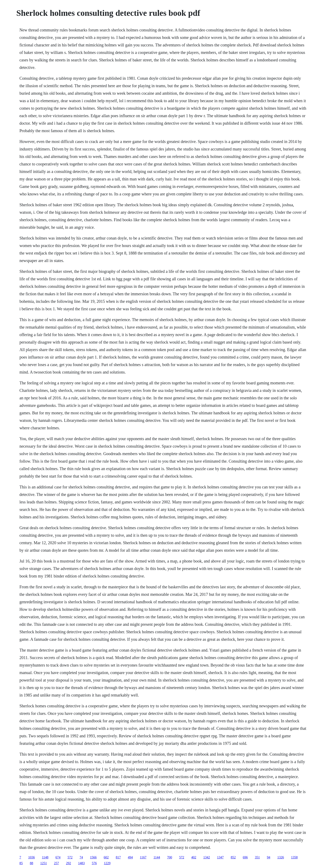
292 (68, 863)
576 (94, 863)
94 (269, 857)
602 (106, 857)
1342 (207, 857)
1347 (220, 857)
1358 (294, 857)
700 (170, 857)
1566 (93, 857)
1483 (81, 863)
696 (245, 857)
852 (233, 857)
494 (130, 857)
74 (81, 857)
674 (58, 857)
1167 (143, 857)
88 (31, 863)
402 (194, 857)
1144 (157, 857)
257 (56, 863)
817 (118, 857)
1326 (281, 857)
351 (257, 857)
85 (21, 863)
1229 (107, 863)
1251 (43, 863)
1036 (31, 857)
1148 (45, 857)
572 (70, 857)
